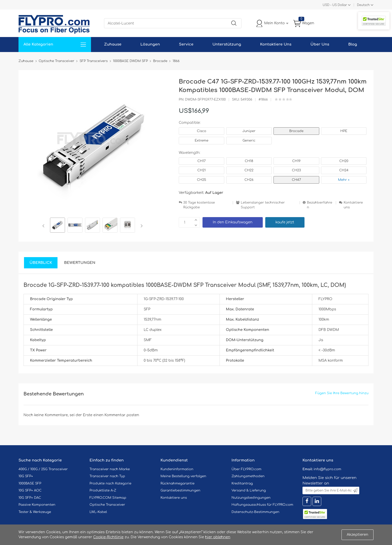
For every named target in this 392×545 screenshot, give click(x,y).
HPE (344, 131)
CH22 (249, 170)
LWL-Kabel (98, 512)
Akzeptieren (357, 535)
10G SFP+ (26, 476)
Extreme (202, 141)
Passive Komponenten (37, 505)
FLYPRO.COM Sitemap (108, 498)
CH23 (296, 170)
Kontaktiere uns (353, 205)
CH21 (201, 170)
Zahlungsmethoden (248, 476)
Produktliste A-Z (103, 490)
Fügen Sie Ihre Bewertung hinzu (342, 393)
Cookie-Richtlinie (108, 537)
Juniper (249, 131)
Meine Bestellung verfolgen (183, 476)
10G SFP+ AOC (30, 490)
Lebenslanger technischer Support (263, 205)
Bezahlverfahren (319, 205)
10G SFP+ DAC (30, 498)
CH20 (344, 161)
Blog (353, 44)
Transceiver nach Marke (110, 469)
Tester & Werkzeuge (35, 512)
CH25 (202, 180)
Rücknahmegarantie (177, 483)
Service (186, 44)
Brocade (296, 131)
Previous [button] (44, 226)
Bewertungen (80, 263)
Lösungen (150, 44)
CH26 (249, 180)
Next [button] (141, 226)
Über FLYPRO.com (246, 469)
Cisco (201, 131)
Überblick (41, 263)
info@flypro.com (327, 469)
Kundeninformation (177, 469)
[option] (57, 226)
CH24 (344, 170)
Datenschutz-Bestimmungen (255, 512)
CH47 (296, 180)
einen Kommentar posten (116, 415)
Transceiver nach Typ (107, 476)
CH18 (249, 161)
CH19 (296, 161)
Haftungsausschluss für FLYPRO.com (262, 505)
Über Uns (320, 44)
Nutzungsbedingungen (251, 498)
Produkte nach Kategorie (110, 483)
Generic (249, 141)
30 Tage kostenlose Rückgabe (199, 205)
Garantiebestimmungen (180, 490)
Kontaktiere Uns (276, 44)
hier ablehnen (218, 537)
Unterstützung (227, 44)
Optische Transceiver (107, 505)
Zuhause (113, 44)
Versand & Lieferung (249, 490)
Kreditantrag (242, 483)
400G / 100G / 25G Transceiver (43, 469)
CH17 (201, 161)
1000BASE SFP (30, 483)
